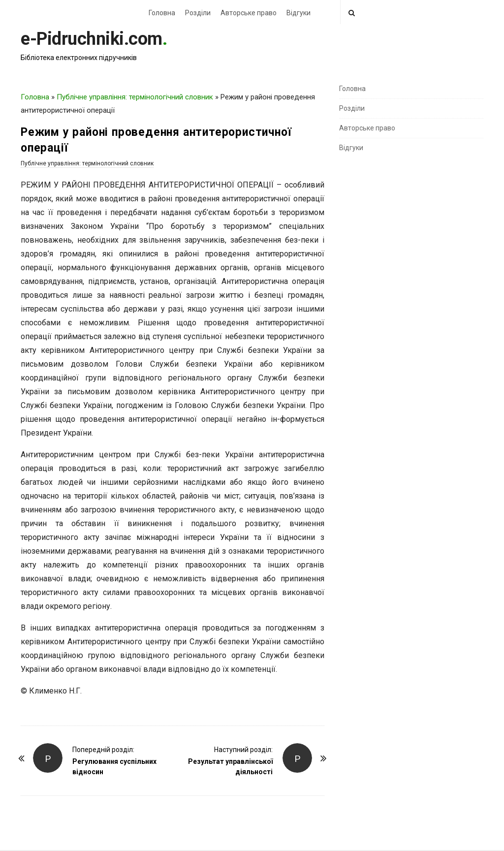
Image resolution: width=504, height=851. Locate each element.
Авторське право (249, 13)
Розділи (198, 13)
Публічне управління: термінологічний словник (135, 97)
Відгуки (299, 13)
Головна (162, 13)
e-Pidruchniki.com (92, 39)
